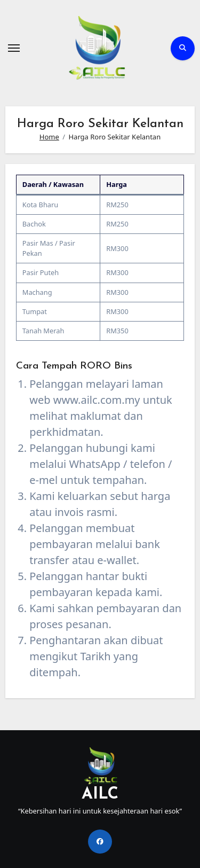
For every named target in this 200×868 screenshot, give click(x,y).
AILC (100, 795)
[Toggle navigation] (14, 48)
